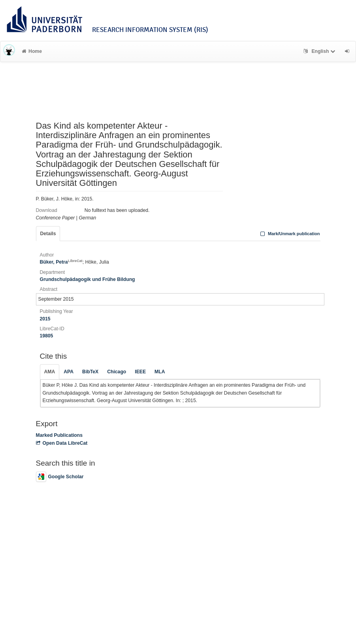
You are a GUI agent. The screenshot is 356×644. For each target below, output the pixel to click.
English (320, 51)
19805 (47, 336)
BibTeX (90, 372)
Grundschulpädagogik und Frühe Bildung (88, 279)
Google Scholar (60, 477)
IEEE (140, 372)
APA (69, 372)
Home (32, 51)
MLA (160, 372)
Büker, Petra (61, 262)
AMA (50, 372)
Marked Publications (59, 435)
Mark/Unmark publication (289, 234)
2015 (45, 319)
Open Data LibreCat (62, 443)
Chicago (117, 372)
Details (48, 234)
